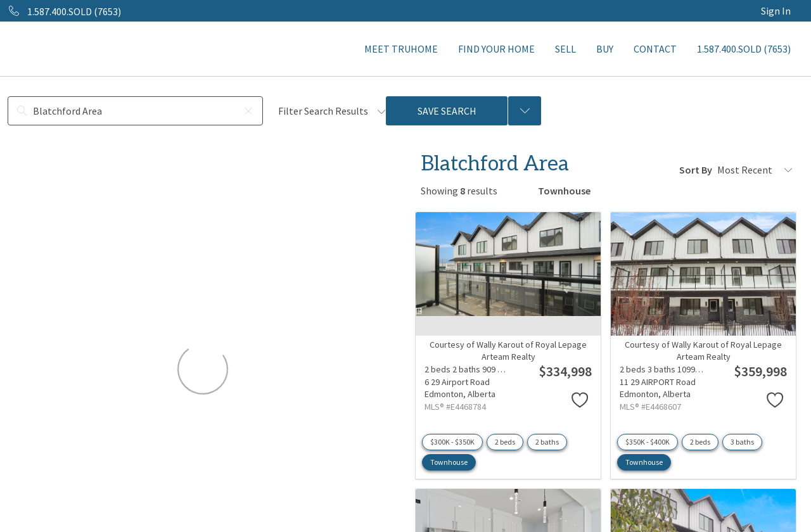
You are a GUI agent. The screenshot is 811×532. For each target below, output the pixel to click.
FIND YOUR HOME (496, 49)
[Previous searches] (525, 111)
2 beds (505, 442)
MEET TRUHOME (401, 49)
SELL (565, 49)
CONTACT (655, 49)
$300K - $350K (452, 442)
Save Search (447, 111)
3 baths (742, 442)
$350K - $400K (648, 442)
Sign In (776, 11)
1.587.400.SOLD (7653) (744, 49)
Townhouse (449, 462)
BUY (605, 49)
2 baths (547, 442)
